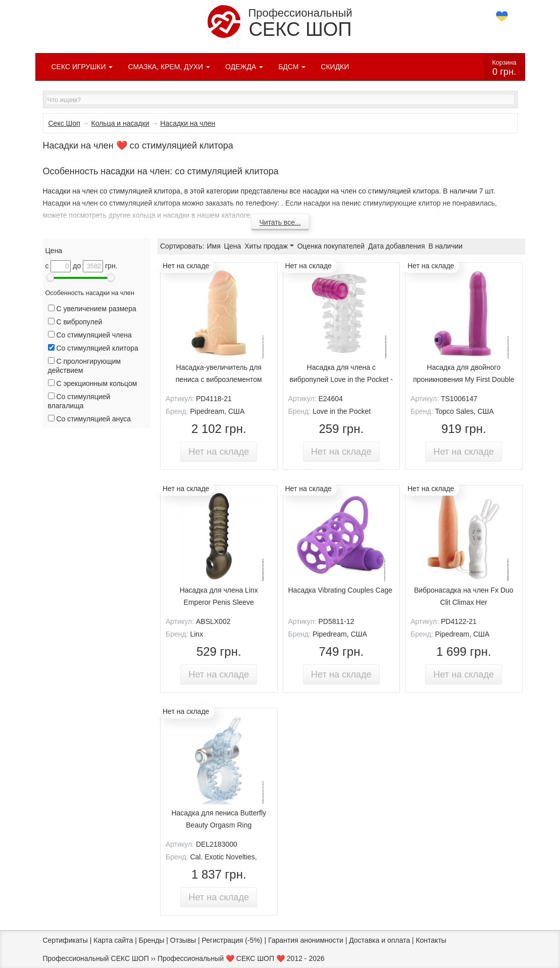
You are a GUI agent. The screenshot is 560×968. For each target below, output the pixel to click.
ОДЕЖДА (244, 67)
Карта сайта (113, 940)
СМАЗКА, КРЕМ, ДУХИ (169, 67)
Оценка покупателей (331, 246)
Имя (213, 246)
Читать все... (280, 222)
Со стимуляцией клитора (93, 348)
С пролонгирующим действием (85, 366)
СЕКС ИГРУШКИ (82, 67)
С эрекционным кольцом (93, 383)
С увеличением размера (92, 309)
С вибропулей (75, 322)
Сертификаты (65, 940)
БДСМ (292, 67)
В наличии (445, 246)
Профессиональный (280, 22)
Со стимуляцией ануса (90, 419)
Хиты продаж (269, 246)
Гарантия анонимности (306, 940)
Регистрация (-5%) (232, 940)
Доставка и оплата (379, 940)
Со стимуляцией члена (90, 335)
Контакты (431, 940)
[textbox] (280, 100)
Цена (233, 246)
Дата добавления (397, 246)
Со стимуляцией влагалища (79, 401)
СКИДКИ (335, 67)
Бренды (152, 940)
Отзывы (183, 940)
